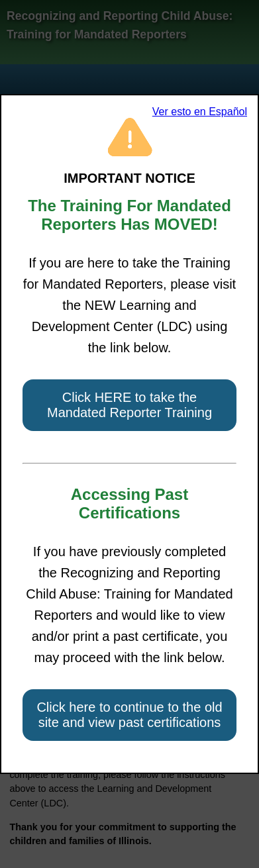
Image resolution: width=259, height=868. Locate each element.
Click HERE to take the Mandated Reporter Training (129, 405)
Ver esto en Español (200, 112)
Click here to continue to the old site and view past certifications (129, 715)
